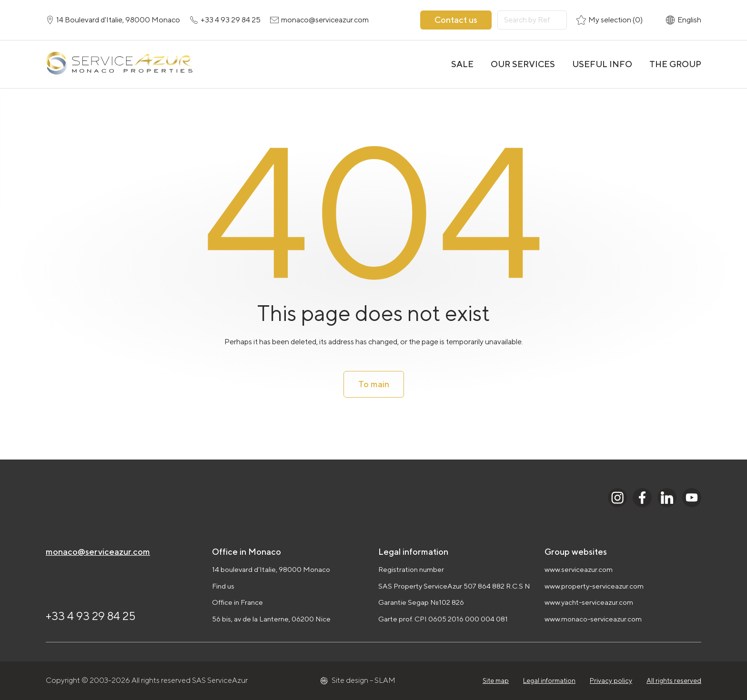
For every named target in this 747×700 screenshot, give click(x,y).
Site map (496, 680)
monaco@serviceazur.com (98, 552)
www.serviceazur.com (579, 569)
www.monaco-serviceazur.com (593, 619)
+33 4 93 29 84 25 (91, 616)
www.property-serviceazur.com (594, 586)
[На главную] (119, 65)
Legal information (549, 680)
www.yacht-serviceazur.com (589, 602)
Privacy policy (611, 680)
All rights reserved (674, 680)
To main (374, 384)
